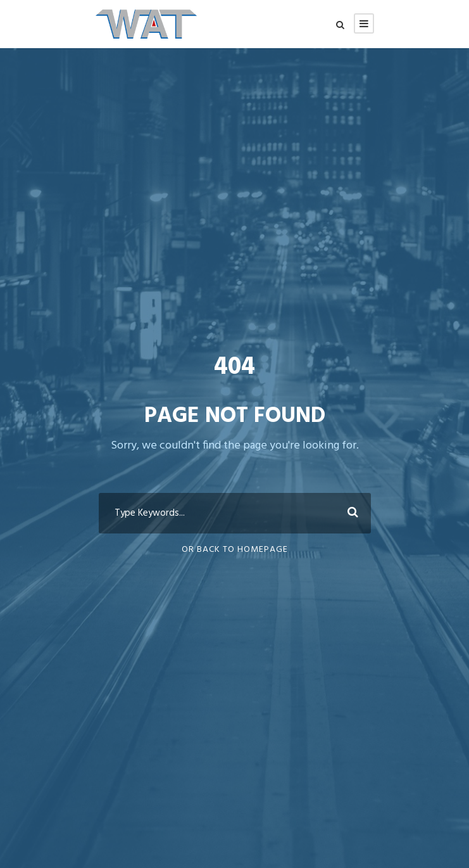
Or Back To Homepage (235, 550)
